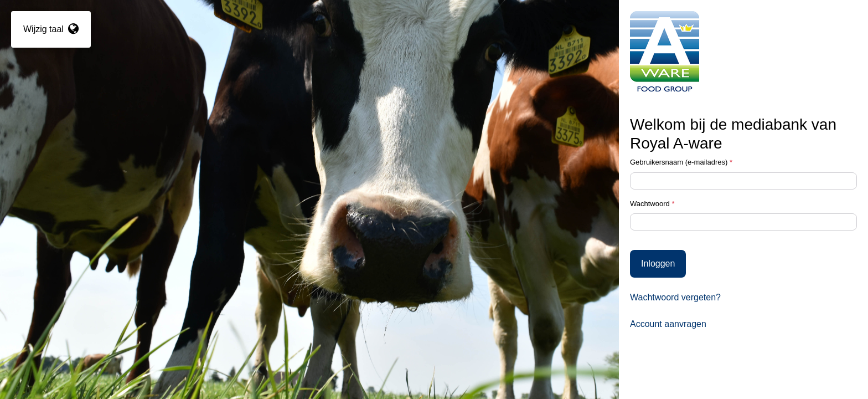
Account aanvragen (668, 324)
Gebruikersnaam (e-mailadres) (681, 162)
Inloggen (658, 264)
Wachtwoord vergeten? (675, 297)
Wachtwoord (652, 204)
